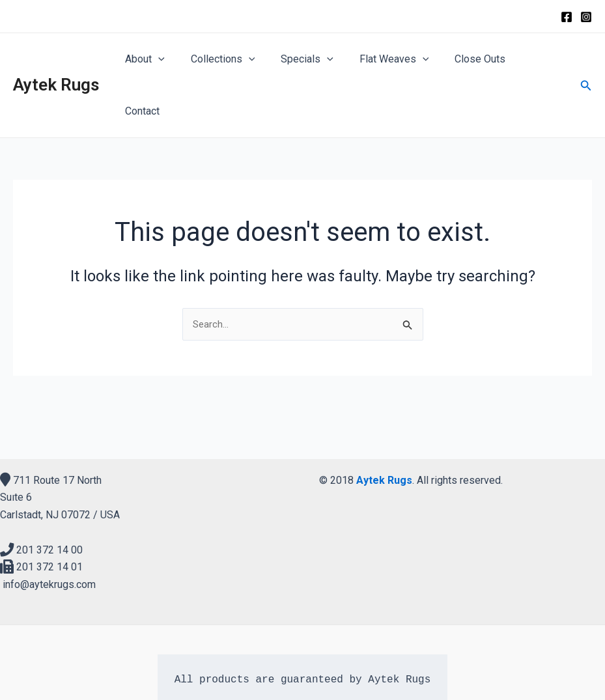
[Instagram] (586, 17)
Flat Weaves (395, 59)
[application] (175, 59)
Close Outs (476, 59)
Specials (314, 59)
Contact (540, 59)
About (161, 59)
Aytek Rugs (56, 59)
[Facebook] (567, 17)
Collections (234, 59)
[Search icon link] (586, 60)
